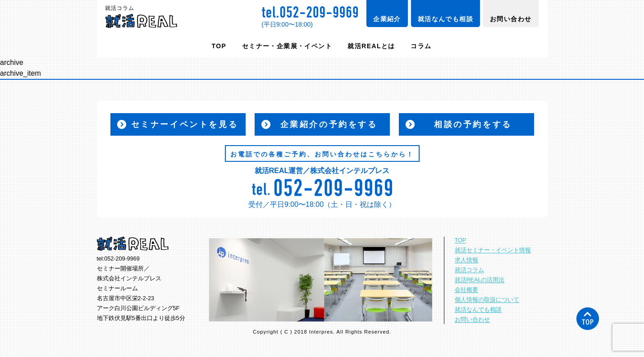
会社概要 (466, 290)
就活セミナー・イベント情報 (493, 250)
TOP (219, 46)
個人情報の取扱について (487, 300)
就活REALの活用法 (480, 280)
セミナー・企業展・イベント (287, 46)
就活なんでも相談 (445, 19)
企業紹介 (387, 19)
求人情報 (466, 260)
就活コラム (469, 270)
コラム (421, 46)
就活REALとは (371, 46)
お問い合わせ (511, 19)
